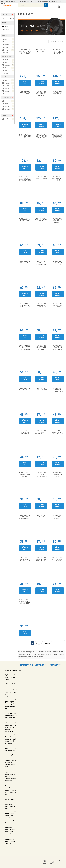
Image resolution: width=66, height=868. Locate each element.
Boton (9, 104)
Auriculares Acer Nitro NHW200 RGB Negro (41, 305)
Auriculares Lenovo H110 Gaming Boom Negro (58, 390)
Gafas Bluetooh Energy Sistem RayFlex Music (25, 305)
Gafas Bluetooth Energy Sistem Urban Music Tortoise (26, 432)
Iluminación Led (9, 109)
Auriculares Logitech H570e (25, 389)
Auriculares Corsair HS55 (25, 93)
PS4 (9, 70)
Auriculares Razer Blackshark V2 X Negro (41, 263)
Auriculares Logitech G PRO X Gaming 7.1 (26, 136)
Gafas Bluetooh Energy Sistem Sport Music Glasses (25, 348)
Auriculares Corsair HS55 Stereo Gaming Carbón (26, 178)
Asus (9, 42)
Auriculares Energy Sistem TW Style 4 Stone (58, 517)
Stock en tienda (9, 29)
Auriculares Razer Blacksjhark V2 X (26, 263)
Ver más (6, 53)
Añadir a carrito (25, 83)
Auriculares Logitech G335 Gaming (26, 220)
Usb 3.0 (9, 91)
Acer (9, 39)
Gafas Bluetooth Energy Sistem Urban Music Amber (58, 432)
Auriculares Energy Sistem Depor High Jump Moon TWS (26, 475)
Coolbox (9, 45)
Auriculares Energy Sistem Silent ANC (41, 136)
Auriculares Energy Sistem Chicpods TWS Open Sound (58, 559)
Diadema (9, 101)
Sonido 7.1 (9, 119)
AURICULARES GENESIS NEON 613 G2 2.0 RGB (41, 559)
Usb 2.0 (9, 88)
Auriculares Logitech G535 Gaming (42, 51)
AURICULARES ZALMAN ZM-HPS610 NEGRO (58, 348)
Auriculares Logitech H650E (41, 178)
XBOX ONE (9, 65)
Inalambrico (9, 86)
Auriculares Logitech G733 (58, 93)
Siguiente (48, 643)
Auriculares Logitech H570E (42, 220)
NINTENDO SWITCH (9, 60)
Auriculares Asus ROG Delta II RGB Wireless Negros (25, 51)
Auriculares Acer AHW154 (41, 516)
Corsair (9, 47)
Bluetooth (9, 83)
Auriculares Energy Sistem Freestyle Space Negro (25, 517)
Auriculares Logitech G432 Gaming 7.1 (58, 221)
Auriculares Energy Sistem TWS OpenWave (58, 305)
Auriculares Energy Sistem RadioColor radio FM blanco (42, 432)
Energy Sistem (9, 50)
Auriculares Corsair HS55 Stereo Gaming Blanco (58, 136)
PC (9, 68)
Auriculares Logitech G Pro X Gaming (58, 51)
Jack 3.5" (9, 80)
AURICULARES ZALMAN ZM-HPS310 (58, 475)
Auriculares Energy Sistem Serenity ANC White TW (26, 559)
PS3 (9, 62)
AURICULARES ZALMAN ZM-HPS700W (58, 263)
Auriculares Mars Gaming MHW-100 (41, 348)
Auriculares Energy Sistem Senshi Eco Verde (41, 475)
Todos (6, 27)
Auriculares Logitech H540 (41, 389)
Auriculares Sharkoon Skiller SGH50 (58, 178)
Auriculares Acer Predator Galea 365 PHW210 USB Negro (41, 94)
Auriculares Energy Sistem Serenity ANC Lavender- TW (26, 601)
